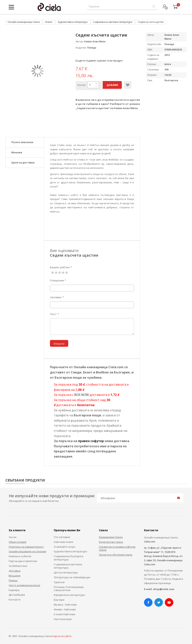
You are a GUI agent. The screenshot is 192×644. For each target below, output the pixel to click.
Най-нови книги (63, 542)
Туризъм (59, 582)
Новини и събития (20, 556)
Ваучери (59, 600)
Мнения (17, 152)
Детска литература (66, 572)
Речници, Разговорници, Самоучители (69, 589)
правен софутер (91, 441)
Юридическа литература (69, 595)
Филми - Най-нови (65, 609)
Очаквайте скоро (65, 547)
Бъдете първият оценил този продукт (99, 61)
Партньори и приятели (23, 561)
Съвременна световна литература (113, 22)
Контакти (15, 600)
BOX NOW (82, 395)
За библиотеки (18, 566)
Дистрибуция (17, 595)
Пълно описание (22, 142)
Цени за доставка (23, 162)
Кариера (14, 590)
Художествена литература (73, 22)
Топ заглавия (62, 537)
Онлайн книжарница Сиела (24, 22)
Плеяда (92, 48)
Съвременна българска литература (69, 558)
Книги (49, 22)
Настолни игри (63, 619)
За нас (13, 537)
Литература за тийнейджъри (72, 577)
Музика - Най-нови (65, 605)
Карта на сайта (62, 636)
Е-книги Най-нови (64, 614)
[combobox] (122, 6)
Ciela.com (150, 542)
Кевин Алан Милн (95, 41)
